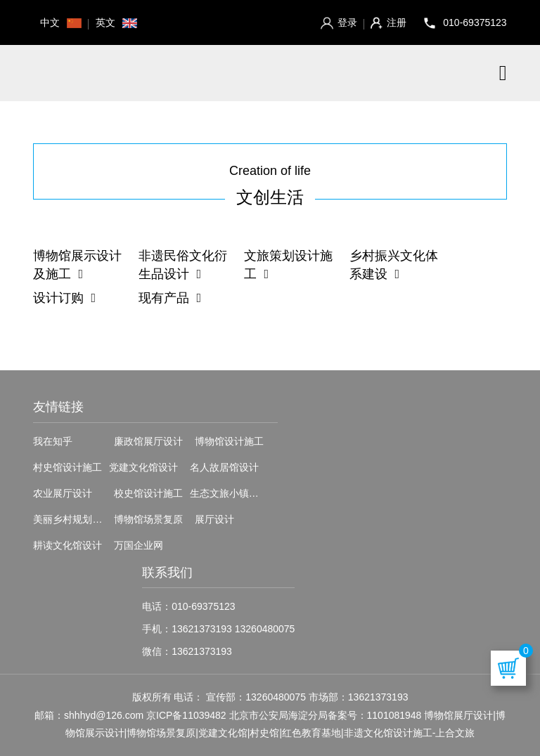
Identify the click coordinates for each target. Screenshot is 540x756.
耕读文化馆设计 (67, 545)
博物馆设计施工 (229, 441)
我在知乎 (53, 441)
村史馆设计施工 (67, 467)
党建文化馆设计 (143, 467)
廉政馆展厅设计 (148, 441)
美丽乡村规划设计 (72, 519)
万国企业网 (139, 545)
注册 (388, 22)
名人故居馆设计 (224, 467)
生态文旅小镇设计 (229, 493)
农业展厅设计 (63, 493)
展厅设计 (214, 519)
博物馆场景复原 (148, 519)
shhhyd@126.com (104, 715)
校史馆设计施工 (148, 493)
